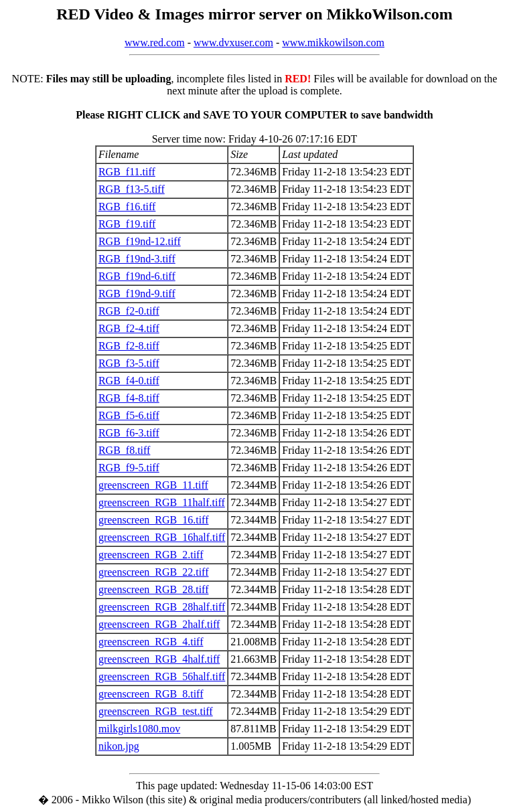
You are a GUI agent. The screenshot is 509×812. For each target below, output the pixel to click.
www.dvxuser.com (233, 43)
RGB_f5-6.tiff (129, 415)
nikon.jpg (119, 746)
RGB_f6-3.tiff (129, 433)
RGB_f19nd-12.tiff (140, 241)
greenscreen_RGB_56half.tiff (162, 676)
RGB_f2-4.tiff (129, 328)
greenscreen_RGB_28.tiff (154, 589)
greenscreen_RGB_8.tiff (151, 694)
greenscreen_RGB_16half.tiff (162, 537)
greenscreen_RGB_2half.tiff (159, 624)
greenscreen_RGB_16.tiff (154, 520)
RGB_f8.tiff (124, 450)
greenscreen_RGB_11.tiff (153, 485)
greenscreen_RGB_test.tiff (156, 711)
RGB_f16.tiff (127, 207)
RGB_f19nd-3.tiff (137, 259)
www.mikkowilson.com (333, 43)
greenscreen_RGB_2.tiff (151, 555)
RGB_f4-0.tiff (129, 381)
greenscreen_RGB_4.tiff (151, 642)
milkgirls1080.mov (139, 729)
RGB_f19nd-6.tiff (137, 276)
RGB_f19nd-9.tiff (137, 294)
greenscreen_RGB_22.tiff (154, 572)
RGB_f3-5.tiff (129, 363)
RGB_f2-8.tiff (129, 346)
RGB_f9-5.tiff (129, 468)
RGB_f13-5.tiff (132, 189)
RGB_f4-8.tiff (129, 398)
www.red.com (155, 43)
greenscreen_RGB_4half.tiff (159, 659)
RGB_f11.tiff (127, 172)
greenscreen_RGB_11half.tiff (162, 502)
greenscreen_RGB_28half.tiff (162, 607)
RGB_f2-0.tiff (129, 311)
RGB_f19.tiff (127, 224)
